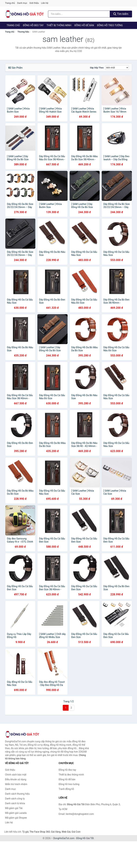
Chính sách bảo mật (16, 775)
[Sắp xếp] (117, 68)
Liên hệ (45, 3)
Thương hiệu (23, 32)
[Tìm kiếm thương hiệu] (79, 14)
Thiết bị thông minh (59, 25)
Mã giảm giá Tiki (14, 808)
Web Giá (66, 832)
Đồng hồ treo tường (110, 25)
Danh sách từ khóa (15, 803)
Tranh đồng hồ (66, 789)
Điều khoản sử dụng (16, 779)
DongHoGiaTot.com (64, 838)
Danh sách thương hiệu (17, 794)
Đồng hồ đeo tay (33, 25)
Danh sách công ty (15, 799)
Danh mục (22, 3)
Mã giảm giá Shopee (16, 818)
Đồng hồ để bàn (84, 25)
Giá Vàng (56, 832)
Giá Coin (76, 832)
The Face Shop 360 (40, 832)
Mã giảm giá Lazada (16, 813)
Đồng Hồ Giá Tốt (85, 838)
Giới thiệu (34, 3)
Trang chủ (10, 3)
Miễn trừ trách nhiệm (16, 784)
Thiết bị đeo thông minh (71, 775)
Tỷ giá (25, 832)
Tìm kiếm (121, 14)
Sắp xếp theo (97, 68)
